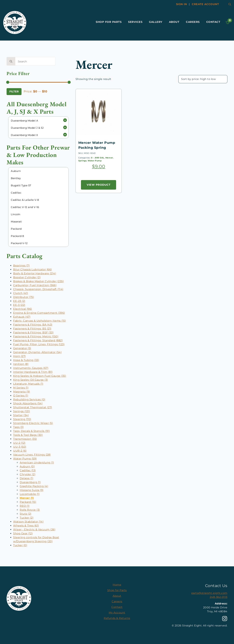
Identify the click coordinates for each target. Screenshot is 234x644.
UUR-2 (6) (20, 451)
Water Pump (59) (25, 459)
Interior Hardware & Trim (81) (33, 372)
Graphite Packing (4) (34, 486)
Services (135, 22)
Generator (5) (22, 348)
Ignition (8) (21, 364)
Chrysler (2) (28, 474)
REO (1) (25, 506)
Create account (205, 4)
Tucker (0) (20, 545)
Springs (83, 161)
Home (117, 585)
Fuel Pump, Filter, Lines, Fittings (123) (39, 344)
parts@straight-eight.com (209, 593)
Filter (14, 92)
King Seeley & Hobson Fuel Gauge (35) (40, 376)
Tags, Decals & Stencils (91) (31, 431)
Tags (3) (18, 427)
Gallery (156, 22)
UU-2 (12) (19, 443)
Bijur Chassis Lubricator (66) (33, 269)
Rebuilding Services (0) (29, 399)
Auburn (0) (27, 466)
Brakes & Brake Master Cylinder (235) (38, 281)
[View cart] (228, 22)
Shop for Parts (109, 22)
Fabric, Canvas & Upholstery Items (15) (39, 321)
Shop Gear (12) (23, 533)
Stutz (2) (26, 514)
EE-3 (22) (19, 305)
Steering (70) (22, 419)
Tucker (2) (27, 518)
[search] (11, 61)
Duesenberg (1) (30, 482)
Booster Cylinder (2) (27, 277)
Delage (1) (26, 478)
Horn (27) (19, 356)
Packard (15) (28, 502)
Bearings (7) (21, 266)
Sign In (182, 4)
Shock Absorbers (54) (28, 403)
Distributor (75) (24, 297)
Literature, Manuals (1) (28, 384)
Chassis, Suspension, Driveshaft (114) (38, 289)
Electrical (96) (23, 309)
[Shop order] (203, 79)
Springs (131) (22, 411)
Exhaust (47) (22, 317)
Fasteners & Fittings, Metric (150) (36, 336)
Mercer (109, 158)
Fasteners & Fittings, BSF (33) (33, 333)
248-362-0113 (219, 597)
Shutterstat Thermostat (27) (33, 407)
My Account (117, 613)
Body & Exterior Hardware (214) (35, 273)
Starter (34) (21, 415)
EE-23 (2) (19, 301)
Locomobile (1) (30, 494)
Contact (213, 22)
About (174, 22)
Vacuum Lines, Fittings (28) (32, 455)
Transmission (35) (25, 439)
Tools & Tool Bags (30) (28, 435)
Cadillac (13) (28, 470)
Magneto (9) (22, 392)
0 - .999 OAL (98, 158)
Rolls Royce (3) (30, 510)
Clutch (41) (21, 293)
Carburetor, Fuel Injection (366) (35, 285)
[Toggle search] (230, 4)
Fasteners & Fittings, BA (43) (33, 325)
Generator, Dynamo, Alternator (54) (37, 352)
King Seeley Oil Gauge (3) (31, 380)
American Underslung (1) (37, 463)
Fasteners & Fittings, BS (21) (32, 329)
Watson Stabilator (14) (28, 522)
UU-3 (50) (20, 447)
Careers (193, 22)
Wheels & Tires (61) (26, 526)
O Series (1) (21, 396)
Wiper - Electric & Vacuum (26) (34, 529)
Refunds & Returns (117, 618)
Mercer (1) (27, 498)
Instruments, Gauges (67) (31, 368)
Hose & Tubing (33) (26, 360)
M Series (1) (21, 388)
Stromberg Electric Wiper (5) (33, 423)
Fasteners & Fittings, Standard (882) (38, 340)
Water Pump (95, 161)
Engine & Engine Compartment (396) (39, 313)
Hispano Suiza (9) (32, 490)
